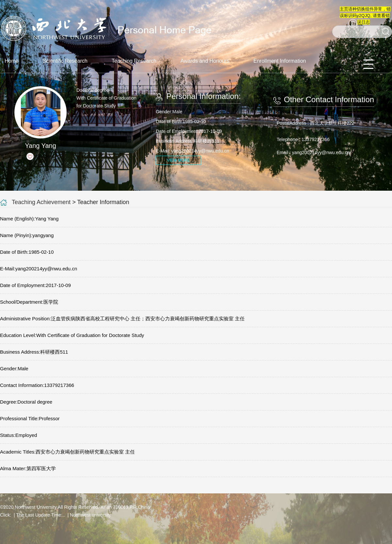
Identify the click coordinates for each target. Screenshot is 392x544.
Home (12, 61)
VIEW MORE (178, 160)
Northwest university (90, 515)
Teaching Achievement (41, 202)
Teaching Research (134, 61)
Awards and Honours (205, 61)
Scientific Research (65, 61)
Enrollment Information (280, 61)
